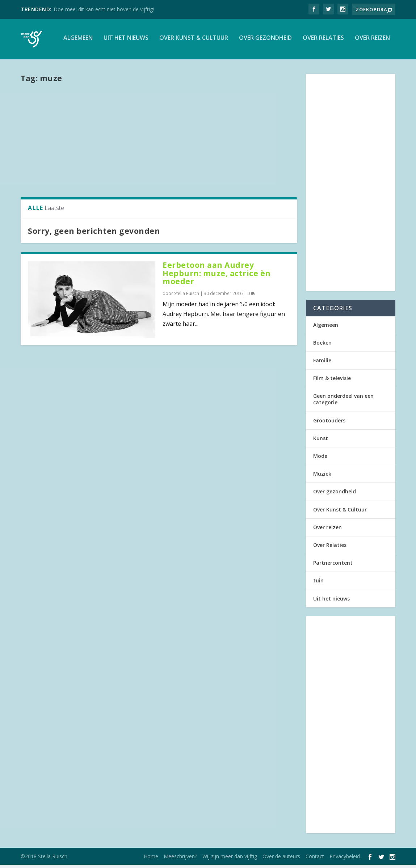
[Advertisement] (159, 142)
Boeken (322, 345)
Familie (322, 363)
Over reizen (372, 41)
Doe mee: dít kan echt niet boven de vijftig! (104, 9)
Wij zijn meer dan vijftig (230, 859)
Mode (320, 459)
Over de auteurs (281, 859)
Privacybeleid (345, 859)
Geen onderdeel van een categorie (343, 402)
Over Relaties (323, 41)
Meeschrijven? (180, 859)
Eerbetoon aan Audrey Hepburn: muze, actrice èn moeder (217, 276)
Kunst (321, 441)
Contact (315, 859)
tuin (318, 584)
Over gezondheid (265, 41)
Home (151, 859)
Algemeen (78, 41)
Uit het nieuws (126, 41)
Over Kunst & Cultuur (194, 41)
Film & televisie (332, 381)
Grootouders (329, 423)
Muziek (322, 477)
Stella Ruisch (187, 297)
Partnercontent (333, 566)
